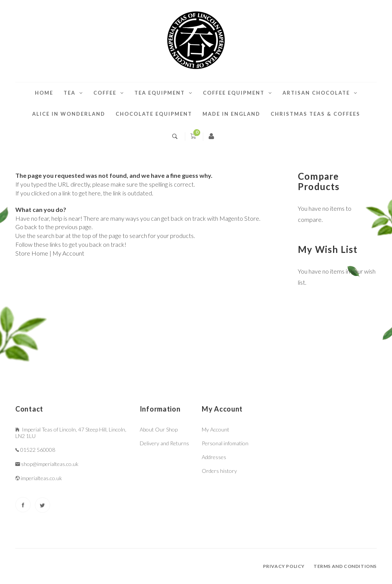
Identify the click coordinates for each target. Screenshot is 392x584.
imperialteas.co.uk (41, 478)
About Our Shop (159, 429)
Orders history (219, 471)
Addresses (214, 457)
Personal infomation (225, 443)
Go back (26, 227)
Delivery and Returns (164, 443)
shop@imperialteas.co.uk (50, 464)
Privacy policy (284, 566)
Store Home (32, 253)
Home (44, 93)
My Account (68, 253)
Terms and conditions (345, 566)
